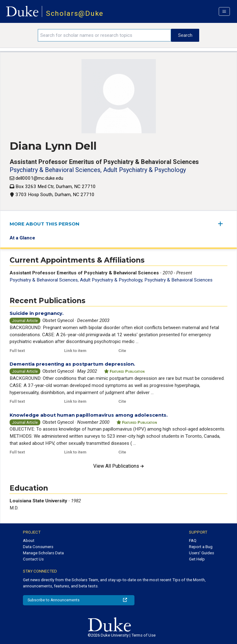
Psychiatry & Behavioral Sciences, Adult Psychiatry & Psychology (98, 170)
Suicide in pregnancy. (37, 313)
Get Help (197, 559)
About (29, 541)
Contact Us (33, 559)
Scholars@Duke (75, 13)
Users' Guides (202, 553)
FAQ (193, 541)
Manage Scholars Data (43, 553)
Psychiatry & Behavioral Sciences (178, 280)
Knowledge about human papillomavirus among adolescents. (89, 415)
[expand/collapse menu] (223, 224)
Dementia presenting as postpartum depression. (72, 364)
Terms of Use (143, 635)
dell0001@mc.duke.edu (39, 178)
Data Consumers (38, 547)
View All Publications (118, 466)
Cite (122, 351)
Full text (17, 351)
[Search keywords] (104, 35)
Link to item (75, 351)
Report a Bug (201, 547)
